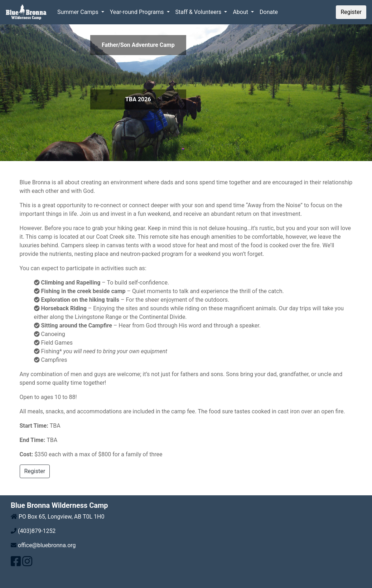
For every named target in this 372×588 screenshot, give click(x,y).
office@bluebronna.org (46, 545)
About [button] (241, 12)
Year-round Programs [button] (138, 12)
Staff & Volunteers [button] (199, 12)
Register (351, 12)
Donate (269, 12)
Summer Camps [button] (79, 12)
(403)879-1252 (36, 531)
